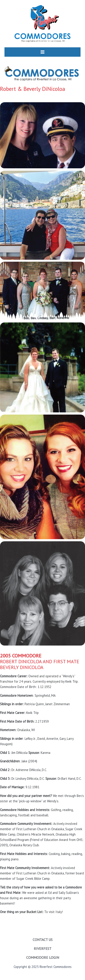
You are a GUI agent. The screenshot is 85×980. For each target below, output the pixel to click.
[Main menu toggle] (42, 52)
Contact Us (43, 940)
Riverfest (43, 949)
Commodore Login (43, 957)
